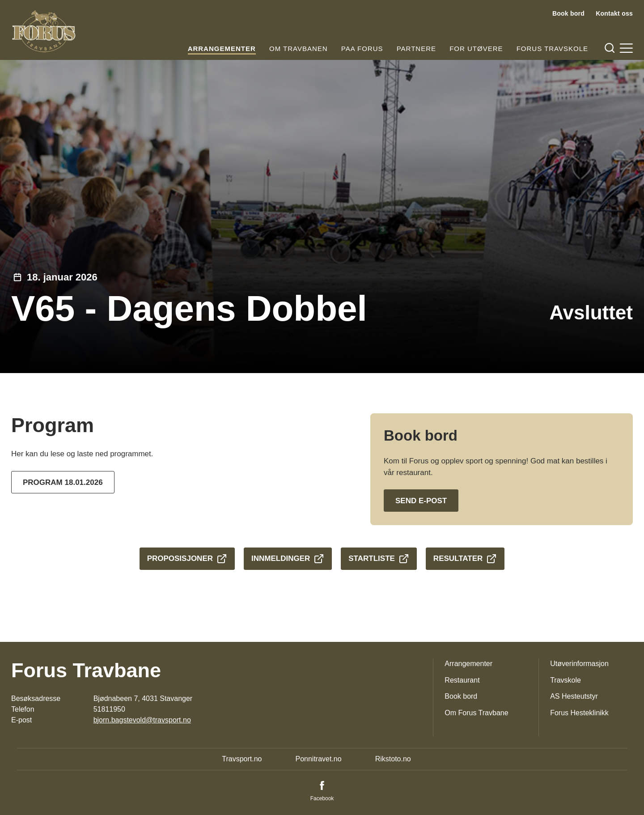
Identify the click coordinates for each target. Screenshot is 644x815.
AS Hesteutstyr (574, 696)
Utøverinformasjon (579, 664)
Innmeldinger (288, 559)
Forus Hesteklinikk (579, 713)
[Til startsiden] (44, 31)
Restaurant (462, 680)
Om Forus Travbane (476, 713)
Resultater (465, 559)
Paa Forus (362, 49)
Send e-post (421, 501)
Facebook (322, 798)
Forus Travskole (552, 49)
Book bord (568, 13)
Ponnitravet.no (318, 759)
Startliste (379, 559)
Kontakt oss (614, 13)
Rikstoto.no (393, 759)
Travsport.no (242, 759)
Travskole (566, 680)
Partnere (416, 49)
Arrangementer (222, 49)
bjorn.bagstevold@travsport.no (142, 720)
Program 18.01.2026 (63, 482)
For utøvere (476, 49)
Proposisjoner (187, 559)
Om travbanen (299, 49)
